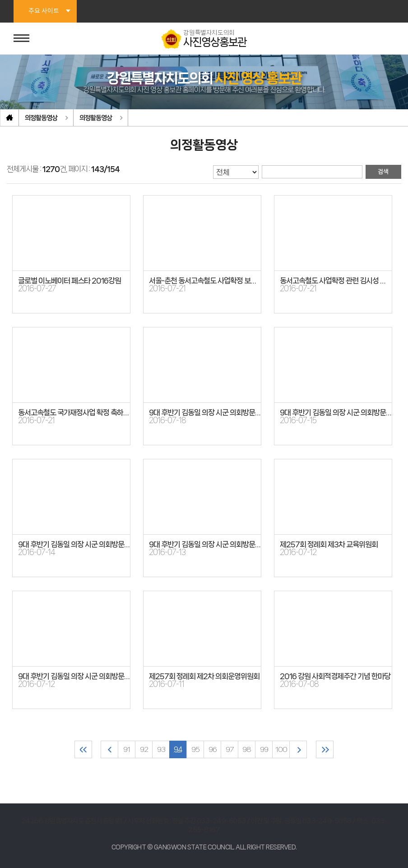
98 (247, 749)
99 (264, 749)
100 (281, 749)
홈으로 (9, 118)
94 (178, 749)
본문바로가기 (0, 0)
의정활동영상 (41, 118)
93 (161, 749)
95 (195, 749)
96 (213, 749)
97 (229, 749)
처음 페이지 (83, 749)
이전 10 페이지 (109, 749)
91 (127, 749)
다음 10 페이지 (298, 749)
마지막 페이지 (325, 749)
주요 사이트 (44, 11)
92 (144, 749)
